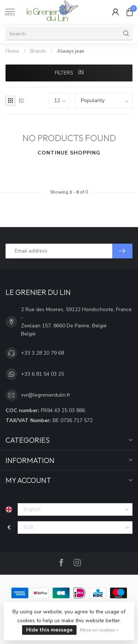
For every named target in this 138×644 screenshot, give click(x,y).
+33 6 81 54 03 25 (43, 374)
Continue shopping (69, 153)
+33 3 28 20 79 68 (43, 353)
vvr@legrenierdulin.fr (46, 395)
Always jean (71, 51)
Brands (38, 51)
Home (12, 51)
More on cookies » (99, 630)
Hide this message (49, 630)
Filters (69, 73)
